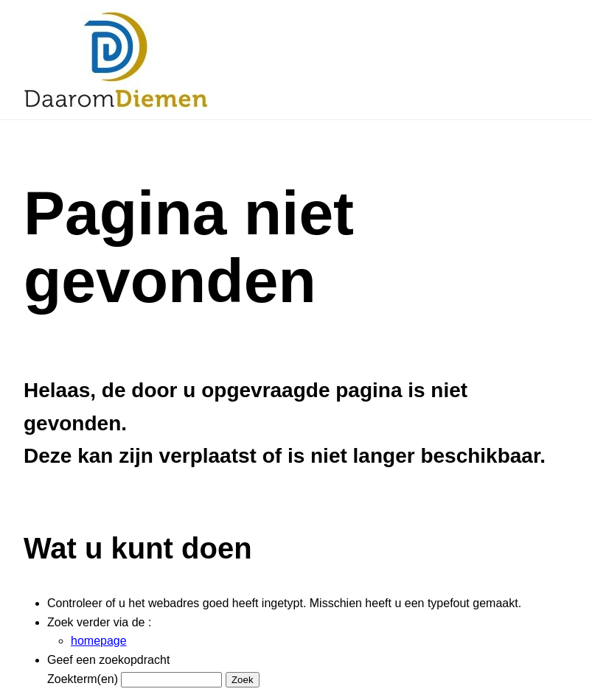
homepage (99, 641)
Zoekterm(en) (83, 679)
